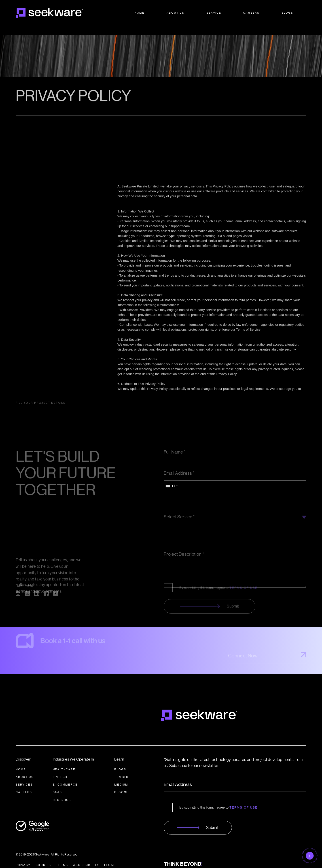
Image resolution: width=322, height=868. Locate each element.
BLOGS (120, 761)
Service (214, 13)
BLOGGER (123, 784)
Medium (121, 776)
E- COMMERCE (65, 776)
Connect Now (267, 649)
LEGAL (110, 856)
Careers (251, 13)
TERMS (62, 856)
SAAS (57, 784)
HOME (21, 761)
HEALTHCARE (64, 761)
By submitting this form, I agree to (218, 568)
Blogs (287, 13)
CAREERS (24, 784)
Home (139, 13)
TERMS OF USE (244, 568)
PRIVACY (23, 856)
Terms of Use (244, 799)
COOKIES (43, 856)
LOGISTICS (62, 791)
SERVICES (24, 776)
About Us (175, 13)
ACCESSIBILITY (86, 856)
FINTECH (60, 768)
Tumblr (121, 768)
